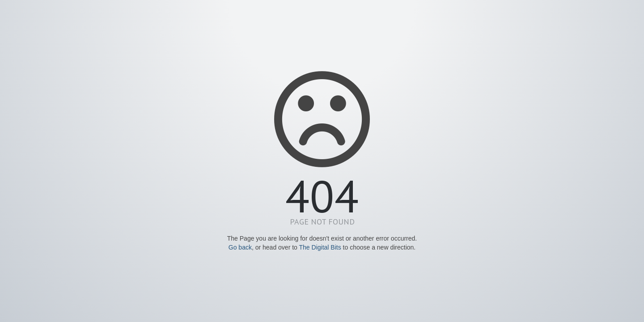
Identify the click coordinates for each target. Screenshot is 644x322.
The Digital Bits (320, 247)
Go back (240, 247)
